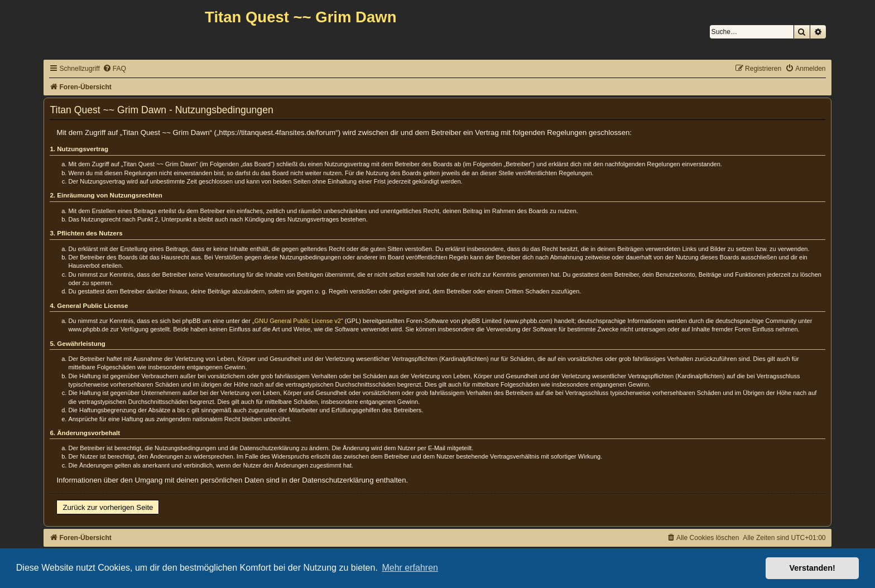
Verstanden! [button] (812, 568)
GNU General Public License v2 (298, 321)
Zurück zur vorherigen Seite (108, 507)
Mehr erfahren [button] (410, 568)
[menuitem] (114, 69)
